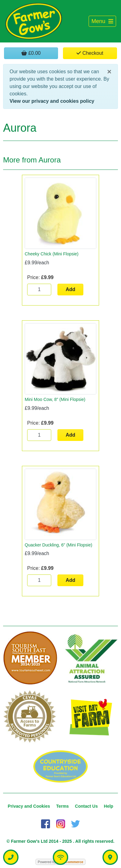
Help (109, 806)
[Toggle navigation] (102, 21)
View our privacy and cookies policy (52, 101)
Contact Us (86, 806)
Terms (63, 806)
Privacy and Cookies (29, 806)
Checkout (90, 53)
